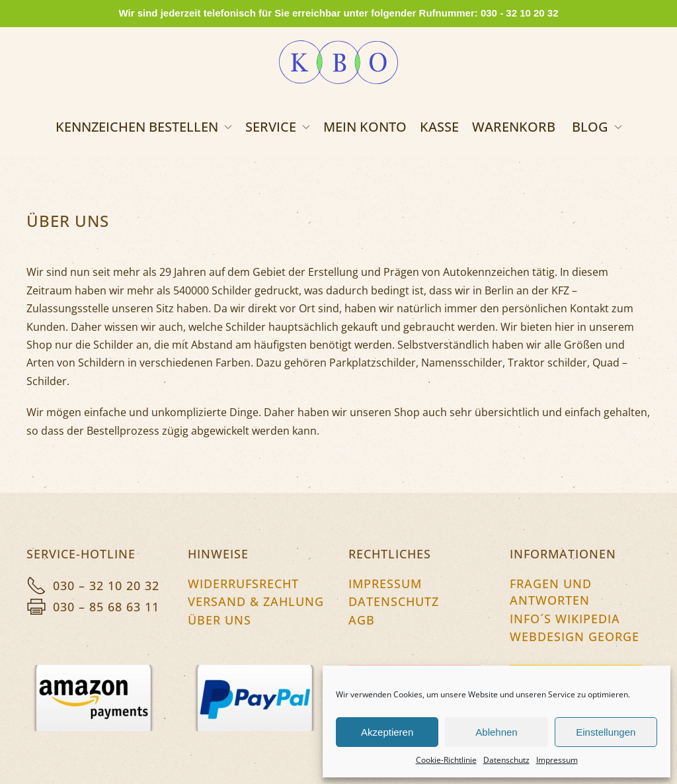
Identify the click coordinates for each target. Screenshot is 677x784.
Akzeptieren (387, 732)
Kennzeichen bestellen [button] (144, 127)
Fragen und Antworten (551, 592)
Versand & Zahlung (256, 601)
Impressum (557, 760)
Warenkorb (514, 127)
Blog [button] (597, 127)
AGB (362, 620)
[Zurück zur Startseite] (338, 62)
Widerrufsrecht (243, 584)
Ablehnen (496, 732)
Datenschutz (506, 760)
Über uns (219, 620)
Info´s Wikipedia (565, 619)
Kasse (439, 127)
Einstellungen (606, 732)
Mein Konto (365, 127)
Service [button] (278, 127)
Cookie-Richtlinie (446, 760)
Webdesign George (575, 636)
